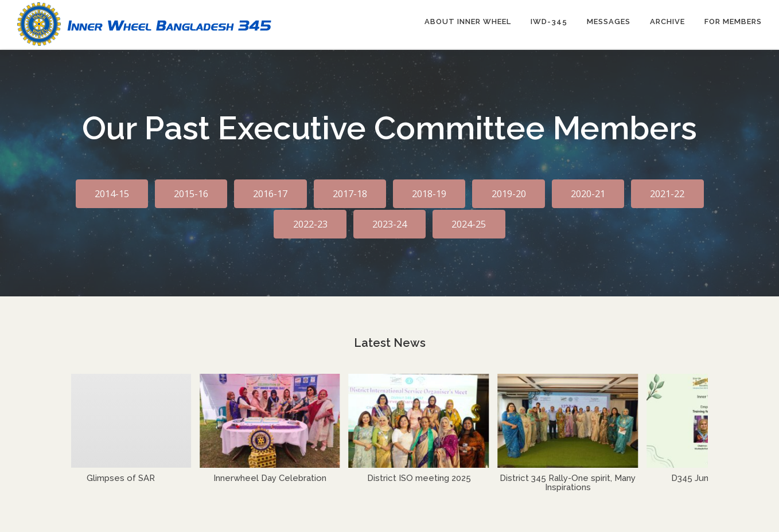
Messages (609, 21)
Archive (667, 21)
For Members (733, 21)
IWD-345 (549, 21)
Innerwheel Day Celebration (274, 476)
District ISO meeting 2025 (423, 476)
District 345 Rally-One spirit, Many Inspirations (572, 481)
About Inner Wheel (468, 21)
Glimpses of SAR (125, 476)
